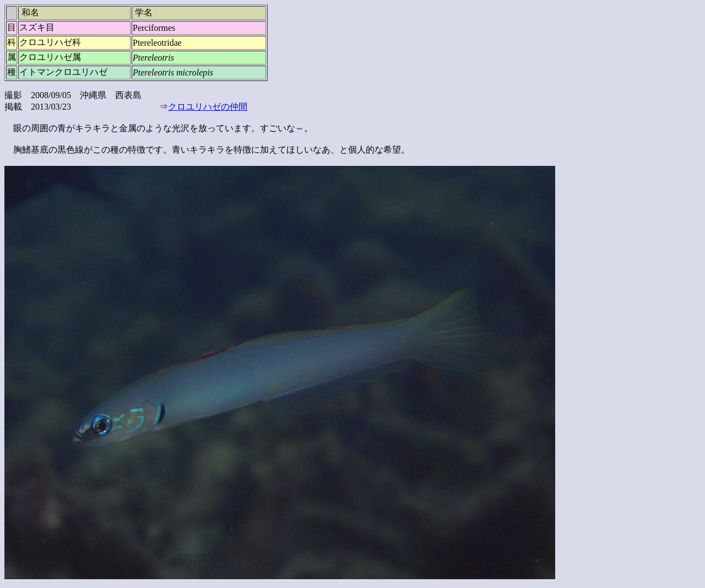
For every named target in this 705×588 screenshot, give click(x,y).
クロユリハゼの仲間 (208, 107)
